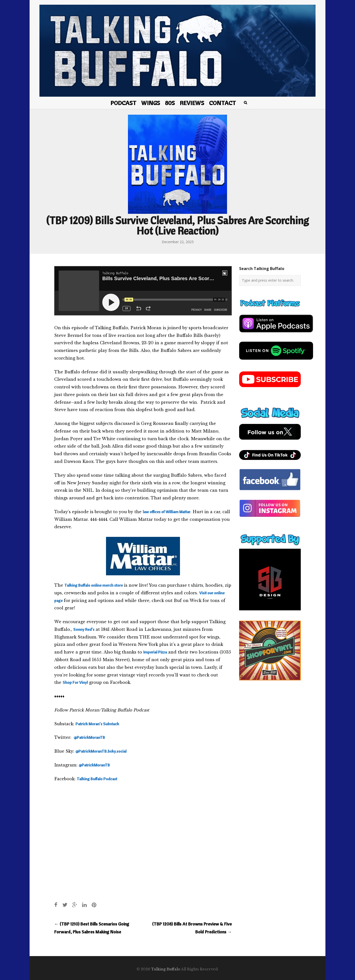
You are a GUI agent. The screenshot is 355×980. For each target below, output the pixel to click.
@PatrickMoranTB (89, 737)
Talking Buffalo (166, 969)
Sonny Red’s (84, 629)
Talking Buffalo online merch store (94, 585)
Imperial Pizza (155, 652)
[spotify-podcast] (276, 362)
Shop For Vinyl (75, 682)
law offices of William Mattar (167, 512)
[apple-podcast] (276, 334)
